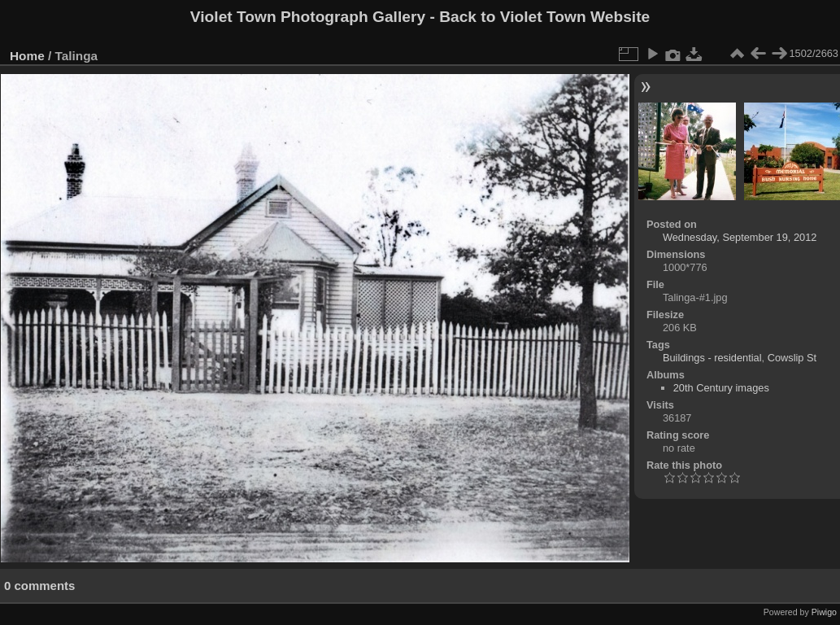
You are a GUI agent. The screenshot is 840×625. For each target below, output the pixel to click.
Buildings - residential (712, 358)
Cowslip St (792, 358)
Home (27, 56)
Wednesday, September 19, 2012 (740, 237)
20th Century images (721, 388)
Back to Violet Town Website (544, 17)
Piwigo (824, 612)
